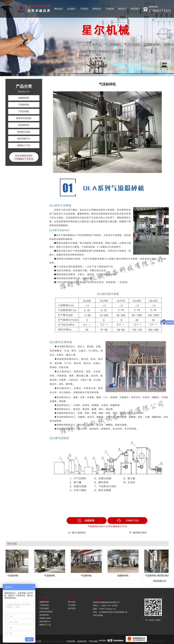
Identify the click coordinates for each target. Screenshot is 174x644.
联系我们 (135, 9)
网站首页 (59, 9)
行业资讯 (72, 605)
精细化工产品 (24, 145)
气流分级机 (24, 111)
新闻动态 (97, 9)
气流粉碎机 (24, 105)
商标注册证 (142, 533)
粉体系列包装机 (24, 118)
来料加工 (122, 9)
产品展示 (84, 9)
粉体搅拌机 (24, 125)
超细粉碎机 (48, 641)
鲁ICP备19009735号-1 (157, 641)
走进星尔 (71, 9)
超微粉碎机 (24, 98)
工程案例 (110, 9)
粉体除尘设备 (24, 132)
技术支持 (72, 608)
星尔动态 (72, 602)
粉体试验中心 (24, 139)
